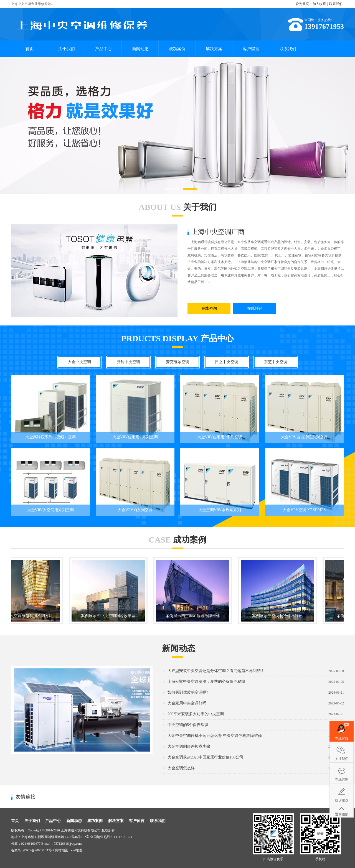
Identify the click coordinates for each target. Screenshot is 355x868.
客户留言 (251, 49)
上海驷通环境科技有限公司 (81, 830)
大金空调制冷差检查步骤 (189, 746)
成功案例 (177, 49)
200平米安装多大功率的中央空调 (196, 714)
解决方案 (214, 49)
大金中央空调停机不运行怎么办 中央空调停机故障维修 (215, 736)
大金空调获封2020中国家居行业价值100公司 (205, 757)
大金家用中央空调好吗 (187, 703)
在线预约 (255, 308)
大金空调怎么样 (181, 768)
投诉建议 (342, 800)
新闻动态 (140, 49)
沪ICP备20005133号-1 (38, 850)
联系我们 (336, 4)
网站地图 (62, 850)
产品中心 (103, 49)
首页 (30, 49)
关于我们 (67, 49)
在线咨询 (209, 308)
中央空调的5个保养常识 (188, 725)
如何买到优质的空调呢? (188, 692)
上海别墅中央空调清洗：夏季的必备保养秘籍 (206, 682)
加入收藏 (319, 4)
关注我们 (342, 759)
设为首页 (302, 4)
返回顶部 (342, 814)
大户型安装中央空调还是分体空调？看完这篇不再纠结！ (216, 671)
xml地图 (77, 850)
